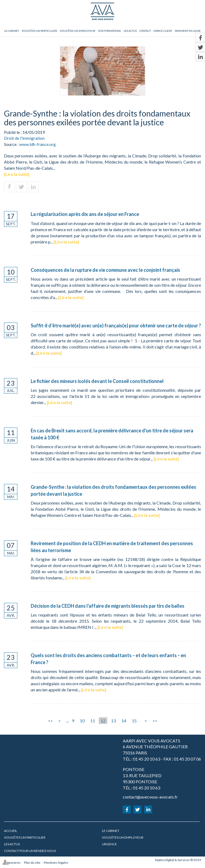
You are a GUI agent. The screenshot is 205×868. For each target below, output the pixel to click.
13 (113, 721)
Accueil (11, 831)
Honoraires (12, 863)
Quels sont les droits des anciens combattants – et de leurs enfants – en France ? (108, 659)
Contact (145, 31)
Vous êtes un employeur (78, 31)
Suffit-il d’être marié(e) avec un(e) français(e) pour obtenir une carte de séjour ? (116, 325)
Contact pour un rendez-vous (30, 851)
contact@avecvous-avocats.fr (150, 797)
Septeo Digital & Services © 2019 (178, 860)
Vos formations (109, 31)
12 (103, 721)
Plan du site (32, 863)
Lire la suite (17, 174)
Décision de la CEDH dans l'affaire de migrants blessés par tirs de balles (108, 606)
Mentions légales (56, 863)
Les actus (130, 31)
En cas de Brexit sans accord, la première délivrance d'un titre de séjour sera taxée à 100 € (112, 434)
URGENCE (109, 844)
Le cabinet (12, 31)
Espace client (163, 31)
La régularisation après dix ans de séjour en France (85, 214)
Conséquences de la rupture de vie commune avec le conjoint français (105, 270)
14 (124, 721)
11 (93, 721)
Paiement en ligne (188, 31)
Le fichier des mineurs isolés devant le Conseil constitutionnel (97, 381)
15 (134, 721)
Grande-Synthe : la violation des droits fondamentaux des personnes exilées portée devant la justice (113, 490)
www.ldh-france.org (38, 144)
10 (82, 721)
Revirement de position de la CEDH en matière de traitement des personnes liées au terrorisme (112, 547)
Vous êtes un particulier (39, 31)
